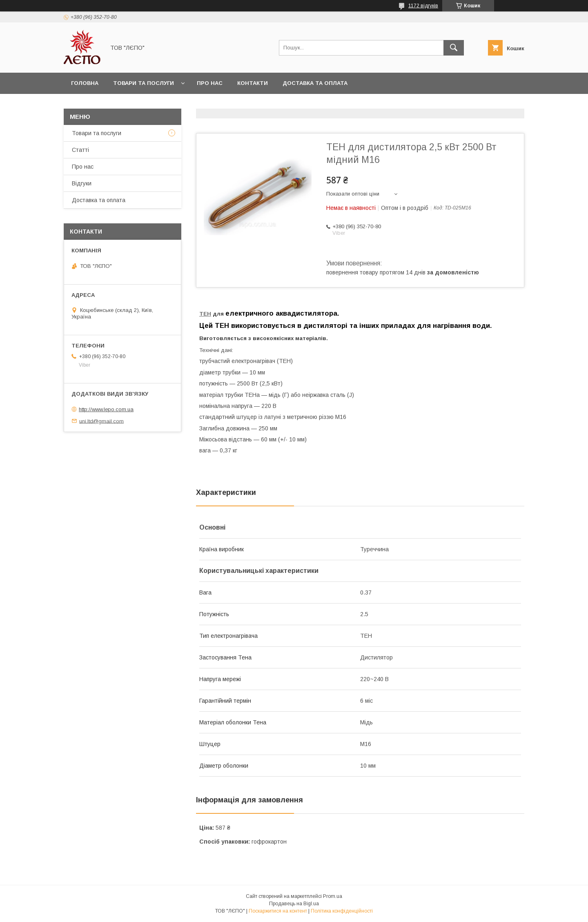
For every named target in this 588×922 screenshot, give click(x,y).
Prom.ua (333, 896)
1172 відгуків (423, 6)
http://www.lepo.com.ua (106, 409)
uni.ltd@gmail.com (101, 421)
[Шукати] (454, 48)
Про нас (210, 83)
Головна (85, 83)
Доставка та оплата (315, 83)
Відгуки (82, 183)
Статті (80, 150)
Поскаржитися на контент (278, 911)
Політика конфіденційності (342, 911)
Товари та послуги (144, 83)
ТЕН (205, 314)
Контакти (253, 83)
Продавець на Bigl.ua (294, 904)
